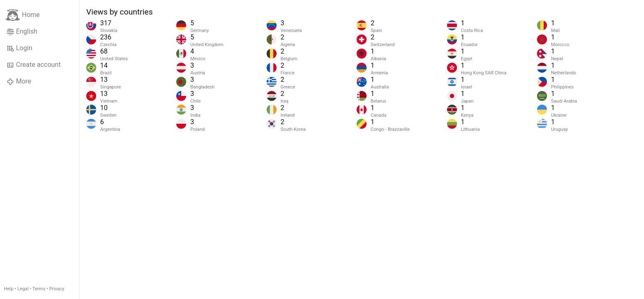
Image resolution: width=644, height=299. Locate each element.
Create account (34, 65)
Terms (39, 289)
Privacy (57, 289)
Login (19, 48)
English (22, 32)
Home (23, 15)
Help (9, 289)
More (19, 81)
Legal (23, 289)
